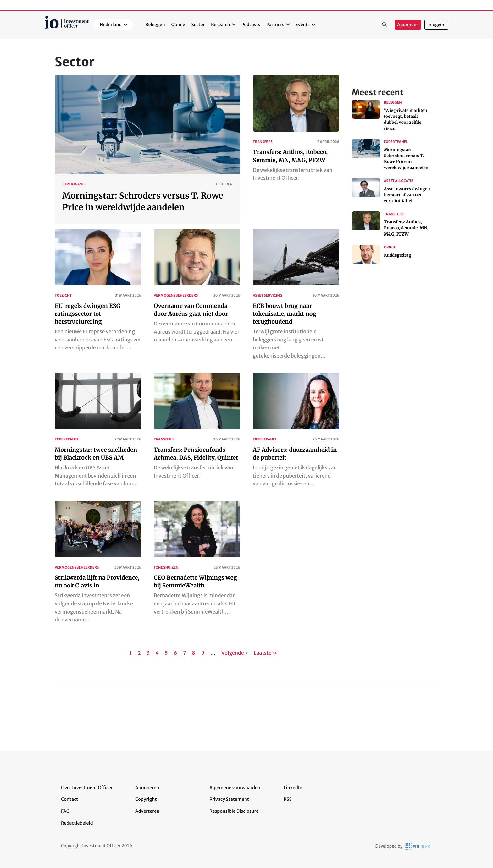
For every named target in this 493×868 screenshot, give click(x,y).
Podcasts (251, 25)
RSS (288, 799)
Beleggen (155, 25)
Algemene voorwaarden (235, 788)
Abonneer (408, 25)
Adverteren (147, 811)
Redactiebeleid (77, 823)
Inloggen (436, 25)
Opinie (178, 25)
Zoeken (385, 25)
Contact (69, 799)
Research (221, 25)
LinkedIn (293, 788)
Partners (275, 25)
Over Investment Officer (87, 788)
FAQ (65, 811)
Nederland (111, 25)
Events (303, 25)
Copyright (146, 799)
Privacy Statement (229, 799)
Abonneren (147, 788)
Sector (198, 25)
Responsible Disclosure (234, 811)
